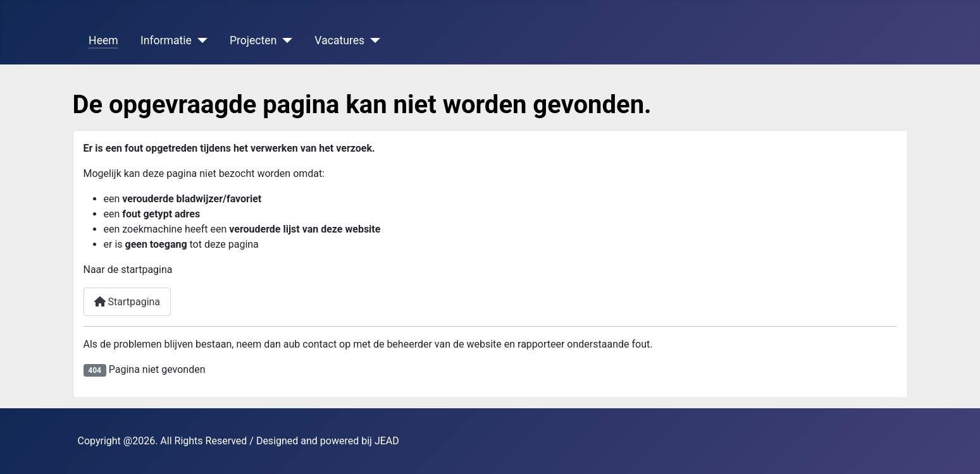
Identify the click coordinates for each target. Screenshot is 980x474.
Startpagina (127, 302)
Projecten (253, 40)
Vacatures (339, 40)
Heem (103, 40)
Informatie (166, 40)
